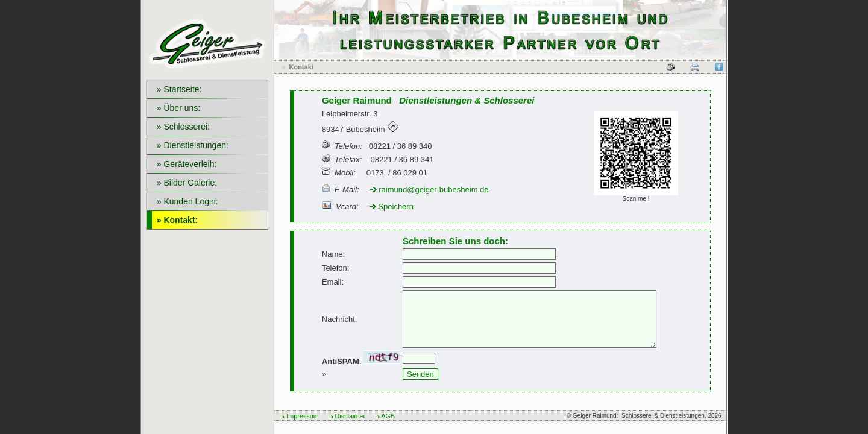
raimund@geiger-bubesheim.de (429, 190)
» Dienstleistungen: (190, 145)
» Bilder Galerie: (184, 183)
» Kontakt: (175, 220)
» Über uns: (176, 108)
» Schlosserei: (181, 127)
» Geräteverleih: (184, 164)
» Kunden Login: (185, 201)
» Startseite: (177, 89)
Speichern (392, 206)
